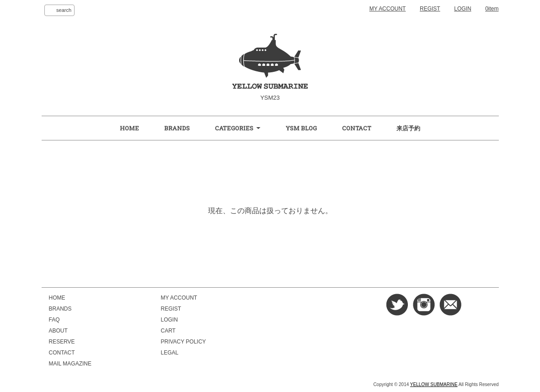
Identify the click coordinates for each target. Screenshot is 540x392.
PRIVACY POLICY (184, 342)
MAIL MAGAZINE (70, 364)
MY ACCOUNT (388, 9)
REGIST (430, 9)
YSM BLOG (301, 128)
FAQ (54, 320)
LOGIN (462, 9)
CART (168, 331)
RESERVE (62, 342)
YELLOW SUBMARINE (434, 384)
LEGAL (170, 353)
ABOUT (58, 331)
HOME (129, 128)
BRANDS (177, 128)
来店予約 (408, 128)
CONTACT (357, 128)
